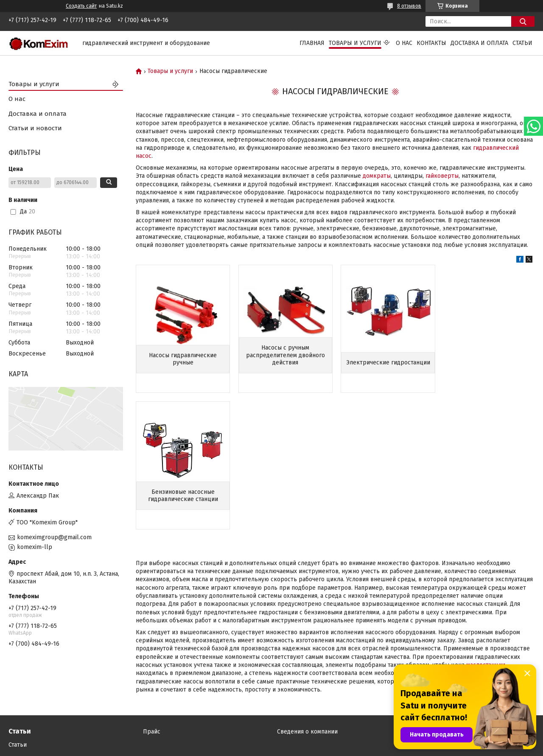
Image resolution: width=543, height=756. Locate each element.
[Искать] (523, 21)
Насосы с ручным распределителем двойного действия (284, 355)
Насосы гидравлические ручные (182, 359)
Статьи (522, 43)
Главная (312, 43)
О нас (404, 43)
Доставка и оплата (479, 43)
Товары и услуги (355, 43)
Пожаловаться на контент (300, 748)
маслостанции (486, 528)
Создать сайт (81, 6)
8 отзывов (409, 6)
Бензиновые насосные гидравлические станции (488, 359)
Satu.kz (308, 740)
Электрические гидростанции (386, 359)
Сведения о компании (307, 690)
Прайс (152, 690)
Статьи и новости (35, 128)
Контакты (431, 43)
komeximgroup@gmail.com (54, 537)
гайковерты (442, 176)
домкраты (377, 176)
